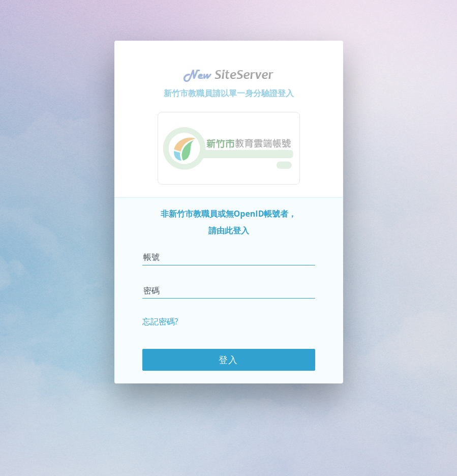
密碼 (151, 290)
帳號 (151, 256)
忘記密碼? (160, 321)
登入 (229, 359)
